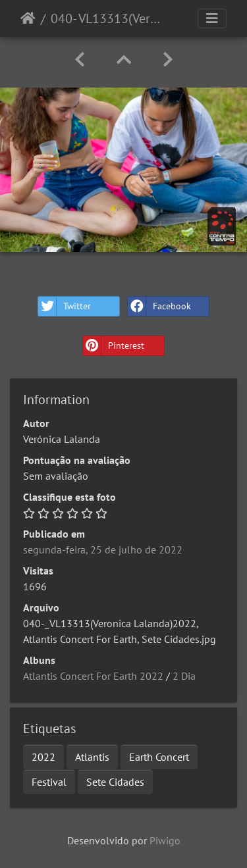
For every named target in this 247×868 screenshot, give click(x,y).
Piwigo (165, 840)
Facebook (159, 306)
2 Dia (184, 676)
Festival (49, 782)
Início (28, 18)
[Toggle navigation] (212, 18)
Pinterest (114, 346)
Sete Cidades (115, 782)
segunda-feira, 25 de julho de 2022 (103, 549)
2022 (43, 757)
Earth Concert (159, 757)
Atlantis (92, 757)
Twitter (65, 306)
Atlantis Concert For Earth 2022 (93, 676)
